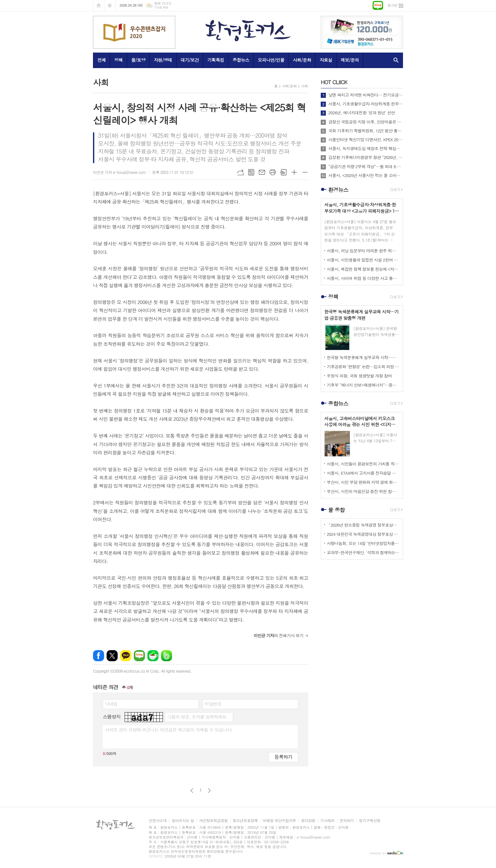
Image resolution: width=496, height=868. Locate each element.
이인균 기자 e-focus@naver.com (119, 172)
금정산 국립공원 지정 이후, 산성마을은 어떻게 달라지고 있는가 (366, 122)
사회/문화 (302, 60)
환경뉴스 (338, 190)
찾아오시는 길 (183, 821)
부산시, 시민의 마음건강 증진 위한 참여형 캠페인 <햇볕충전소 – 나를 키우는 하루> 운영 (363, 491)
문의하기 (347, 821)
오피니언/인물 (271, 60)
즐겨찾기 (110, 6)
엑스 (112, 656)
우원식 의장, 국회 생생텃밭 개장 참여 (359, 376)
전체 (102, 60)
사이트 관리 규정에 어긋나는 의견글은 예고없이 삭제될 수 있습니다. (169, 730)
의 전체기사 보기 (279, 635)
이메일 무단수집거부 (279, 821)
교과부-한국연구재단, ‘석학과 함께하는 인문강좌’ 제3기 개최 (363, 552)
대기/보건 (190, 60)
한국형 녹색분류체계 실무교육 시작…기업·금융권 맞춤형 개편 (363, 357)
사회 (304, 86)
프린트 (273, 172)
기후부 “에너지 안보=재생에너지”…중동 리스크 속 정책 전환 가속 (363, 385)
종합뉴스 (241, 60)
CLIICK (334, 82)
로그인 (392, 5)
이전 (192, 791)
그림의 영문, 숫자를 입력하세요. (197, 717)
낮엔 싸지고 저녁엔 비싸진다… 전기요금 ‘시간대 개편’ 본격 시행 (366, 95)
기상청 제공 (161, 7)
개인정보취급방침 (213, 821)
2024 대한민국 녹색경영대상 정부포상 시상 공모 (363, 534)
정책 (118, 60)
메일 (262, 172)
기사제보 (328, 821)
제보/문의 (350, 60)
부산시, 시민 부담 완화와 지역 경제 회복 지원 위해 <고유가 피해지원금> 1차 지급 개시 (363, 482)
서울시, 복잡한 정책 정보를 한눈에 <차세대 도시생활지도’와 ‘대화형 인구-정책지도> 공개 (363, 269)
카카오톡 (126, 656)
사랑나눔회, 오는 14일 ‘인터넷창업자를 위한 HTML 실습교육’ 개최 (363, 543)
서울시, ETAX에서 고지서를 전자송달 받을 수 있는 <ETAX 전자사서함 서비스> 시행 (363, 473)
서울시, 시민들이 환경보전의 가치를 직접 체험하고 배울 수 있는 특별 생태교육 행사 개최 (363, 464)
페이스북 (99, 656)
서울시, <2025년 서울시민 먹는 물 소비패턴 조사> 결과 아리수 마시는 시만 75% (366, 175)
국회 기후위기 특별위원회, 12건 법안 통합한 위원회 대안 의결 (366, 131)
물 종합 (336, 510)
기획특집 (216, 60)
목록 (251, 172)
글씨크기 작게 (305, 172)
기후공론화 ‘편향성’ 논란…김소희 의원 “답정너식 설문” (363, 367)
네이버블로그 (139, 656)
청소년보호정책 (245, 821)
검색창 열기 (395, 60)
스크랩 (283, 172)
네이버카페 (153, 656)
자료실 (326, 60)
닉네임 (111, 704)
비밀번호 (213, 704)
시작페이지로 (99, 6)
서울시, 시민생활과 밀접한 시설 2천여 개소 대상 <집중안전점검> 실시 (363, 260)
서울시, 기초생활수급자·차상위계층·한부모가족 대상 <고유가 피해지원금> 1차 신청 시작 (366, 104)
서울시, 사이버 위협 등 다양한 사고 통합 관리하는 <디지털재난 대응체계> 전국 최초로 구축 (363, 278)
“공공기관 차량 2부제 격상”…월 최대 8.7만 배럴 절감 (366, 167)
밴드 (167, 656)
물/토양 (138, 60)
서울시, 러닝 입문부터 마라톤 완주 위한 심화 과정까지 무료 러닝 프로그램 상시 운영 (363, 251)
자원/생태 (163, 60)
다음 (209, 791)
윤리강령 (308, 821)
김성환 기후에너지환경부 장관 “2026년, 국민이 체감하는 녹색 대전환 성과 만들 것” (366, 157)
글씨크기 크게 (294, 172)
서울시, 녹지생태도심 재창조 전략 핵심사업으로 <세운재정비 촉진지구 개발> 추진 (366, 149)
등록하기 (283, 757)
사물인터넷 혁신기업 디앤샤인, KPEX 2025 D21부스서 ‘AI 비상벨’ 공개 (366, 140)
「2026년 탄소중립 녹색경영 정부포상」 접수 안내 (363, 525)
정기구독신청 (370, 821)
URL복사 (240, 172)
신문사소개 (158, 821)
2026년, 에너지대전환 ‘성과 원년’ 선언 (362, 113)
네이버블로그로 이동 (378, 5)
